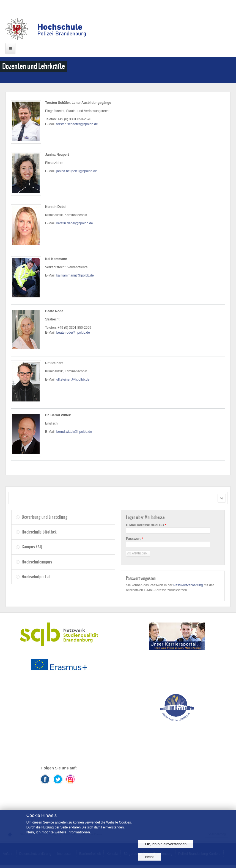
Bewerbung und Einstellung (45, 517)
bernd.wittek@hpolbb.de (74, 432)
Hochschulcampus (37, 562)
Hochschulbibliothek (39, 532)
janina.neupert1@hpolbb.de (77, 171)
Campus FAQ (32, 547)
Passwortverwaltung (188, 585)
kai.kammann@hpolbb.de (75, 275)
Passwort (134, 539)
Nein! (149, 857)
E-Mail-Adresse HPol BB (146, 525)
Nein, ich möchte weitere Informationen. (59, 832)
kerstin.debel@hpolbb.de (75, 223)
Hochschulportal (36, 577)
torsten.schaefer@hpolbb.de (77, 124)
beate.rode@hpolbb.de (73, 333)
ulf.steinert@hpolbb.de (73, 379)
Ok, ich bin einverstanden (166, 844)
